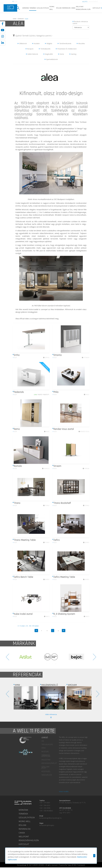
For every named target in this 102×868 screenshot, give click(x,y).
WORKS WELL (52, 8)
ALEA (56, 103)
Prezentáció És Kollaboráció (66, 49)
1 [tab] (46, 664)
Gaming (73, 54)
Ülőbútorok (22, 43)
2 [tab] (49, 664)
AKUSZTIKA (46, 760)
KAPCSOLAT (96, 8)
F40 (37, 251)
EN (16, 1)
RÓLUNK (59, 8)
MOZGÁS (45, 752)
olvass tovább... (64, 791)
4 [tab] (56, 664)
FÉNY (44, 748)
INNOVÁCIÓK (47, 775)
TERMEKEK (21, 19)
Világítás (49, 43)
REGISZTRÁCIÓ (93, 2)
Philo (71, 212)
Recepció (29, 49)
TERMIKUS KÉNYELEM (46, 756)
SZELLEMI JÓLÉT (45, 767)
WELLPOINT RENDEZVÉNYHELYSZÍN (83, 8)
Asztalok (36, 43)
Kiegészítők (48, 54)
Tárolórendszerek (64, 43)
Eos (71, 210)
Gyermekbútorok (51, 59)
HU (13, 1)
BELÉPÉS (85, 2)
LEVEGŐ (45, 737)
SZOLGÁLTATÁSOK (43, 8)
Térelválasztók (45, 49)
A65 (85, 231)
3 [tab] (53, 664)
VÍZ (43, 741)
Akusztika (81, 43)
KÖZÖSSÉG (46, 771)
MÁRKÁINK (26, 8)
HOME (15, 19)
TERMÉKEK (33, 8)
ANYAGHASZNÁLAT (49, 763)
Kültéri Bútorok (32, 54)
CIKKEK (73, 8)
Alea (15, 358)
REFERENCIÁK (66, 8)
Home (61, 54)
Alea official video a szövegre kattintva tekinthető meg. (37, 319)
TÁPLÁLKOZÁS (47, 744)
